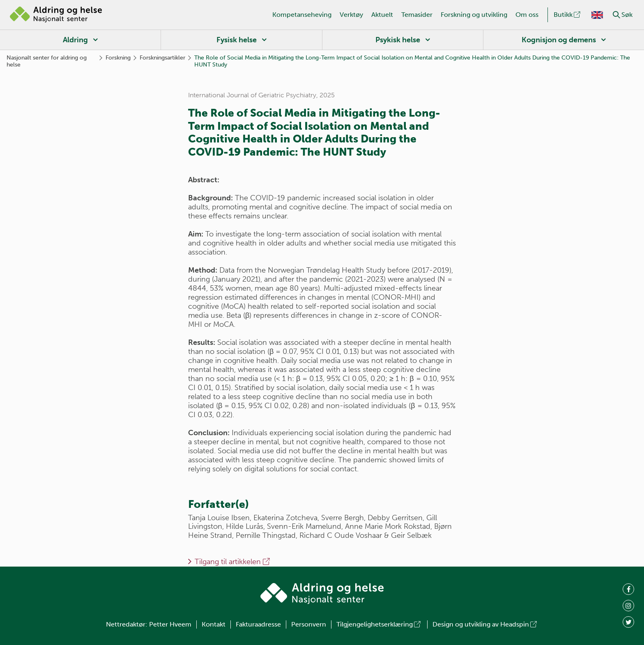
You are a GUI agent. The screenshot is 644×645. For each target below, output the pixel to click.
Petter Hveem (170, 624)
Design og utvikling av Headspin (485, 624)
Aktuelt (382, 15)
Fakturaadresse (258, 624)
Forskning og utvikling (474, 15)
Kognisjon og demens (559, 40)
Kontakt (214, 624)
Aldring (75, 40)
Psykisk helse (398, 40)
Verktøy (351, 15)
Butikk (568, 15)
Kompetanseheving (302, 15)
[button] (616, 15)
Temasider (417, 15)
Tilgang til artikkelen (233, 562)
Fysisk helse (237, 40)
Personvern (309, 624)
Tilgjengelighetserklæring (379, 624)
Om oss (527, 15)
